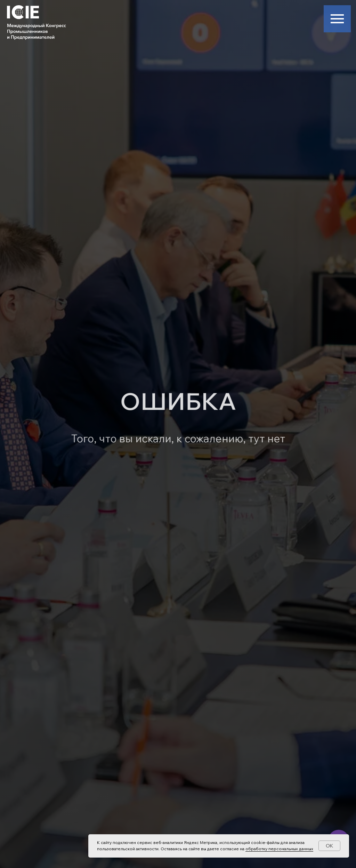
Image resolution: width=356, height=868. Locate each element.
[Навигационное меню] (337, 19)
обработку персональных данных (279, 849)
